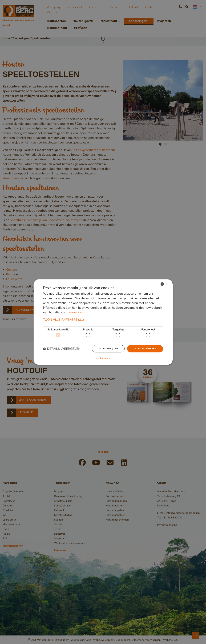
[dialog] (103, 322)
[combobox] (162, 284)
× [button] (167, 284)
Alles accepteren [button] (144, 349)
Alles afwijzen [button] (106, 349)
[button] (103, 320)
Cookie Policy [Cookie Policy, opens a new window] (103, 358)
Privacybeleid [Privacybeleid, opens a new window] (76, 313)
